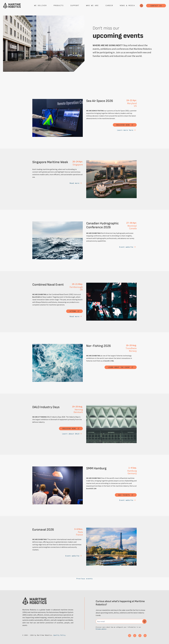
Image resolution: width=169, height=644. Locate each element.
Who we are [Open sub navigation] (92, 5)
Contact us (156, 6)
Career (109, 5)
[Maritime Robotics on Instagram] (140, 636)
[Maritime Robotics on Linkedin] (130, 636)
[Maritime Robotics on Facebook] (135, 636)
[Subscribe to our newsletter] (144, 621)
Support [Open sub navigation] (75, 5)
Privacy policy (101, 629)
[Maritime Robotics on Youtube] (145, 636)
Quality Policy (59, 635)
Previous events (84, 579)
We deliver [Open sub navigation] (40, 5)
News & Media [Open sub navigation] (127, 5)
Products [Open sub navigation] (59, 5)
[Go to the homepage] (12, 6)
